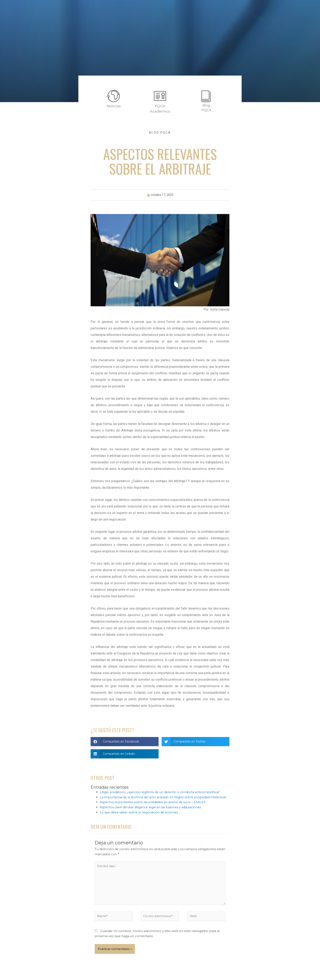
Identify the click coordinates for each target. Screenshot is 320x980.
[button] (125, 742)
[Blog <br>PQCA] (206, 96)
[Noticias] (114, 96)
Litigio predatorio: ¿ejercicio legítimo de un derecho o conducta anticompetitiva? (162, 792)
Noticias (114, 106)
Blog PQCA (160, 133)
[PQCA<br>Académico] (160, 96)
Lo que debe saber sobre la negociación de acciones (141, 818)
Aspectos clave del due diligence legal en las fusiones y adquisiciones (153, 812)
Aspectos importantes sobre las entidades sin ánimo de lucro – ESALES (155, 807)
